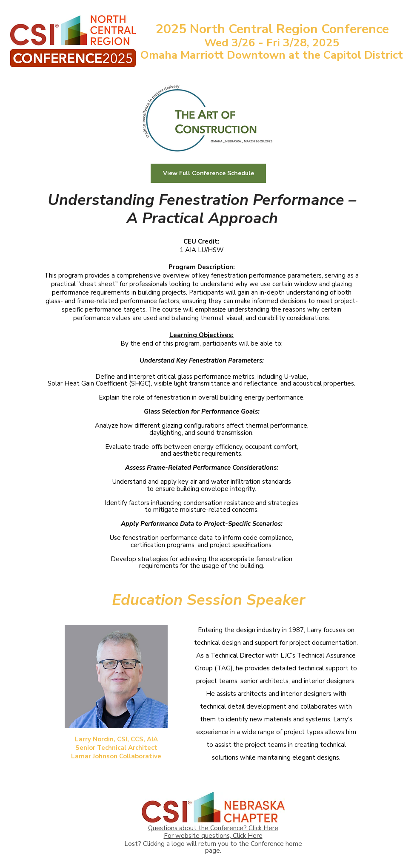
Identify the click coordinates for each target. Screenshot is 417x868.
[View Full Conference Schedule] (208, 173)
